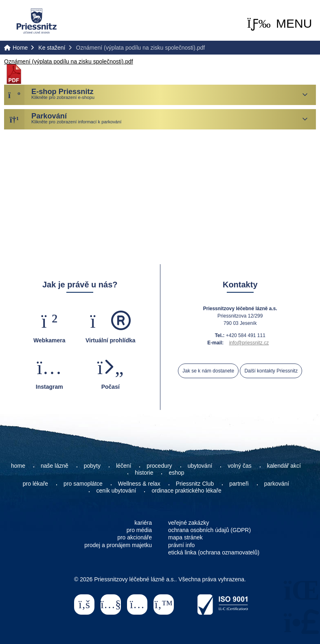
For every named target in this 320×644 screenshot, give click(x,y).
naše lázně (55, 466)
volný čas (239, 466)
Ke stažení (52, 48)
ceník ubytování (116, 491)
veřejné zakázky (188, 523)
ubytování (200, 466)
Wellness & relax (139, 484)
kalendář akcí (284, 466)
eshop (176, 473)
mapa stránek (185, 537)
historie (144, 473)
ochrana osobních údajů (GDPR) (209, 530)
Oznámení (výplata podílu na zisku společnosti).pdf (69, 61)
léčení (124, 466)
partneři (239, 484)
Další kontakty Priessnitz (271, 371)
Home (37, 21)
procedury (159, 466)
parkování (277, 484)
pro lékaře (35, 484)
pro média (139, 530)
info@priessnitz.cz (249, 343)
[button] (280, 24)
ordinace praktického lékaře (187, 491)
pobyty (92, 466)
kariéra (143, 523)
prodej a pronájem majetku (118, 545)
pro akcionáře (135, 537)
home (18, 466)
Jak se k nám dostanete (208, 371)
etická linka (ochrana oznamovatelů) (214, 552)
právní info (181, 545)
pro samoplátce (83, 484)
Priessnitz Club (195, 484)
